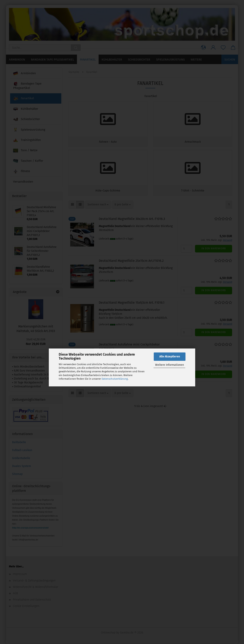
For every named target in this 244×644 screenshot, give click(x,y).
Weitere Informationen (170, 365)
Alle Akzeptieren (170, 357)
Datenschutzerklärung (115, 379)
